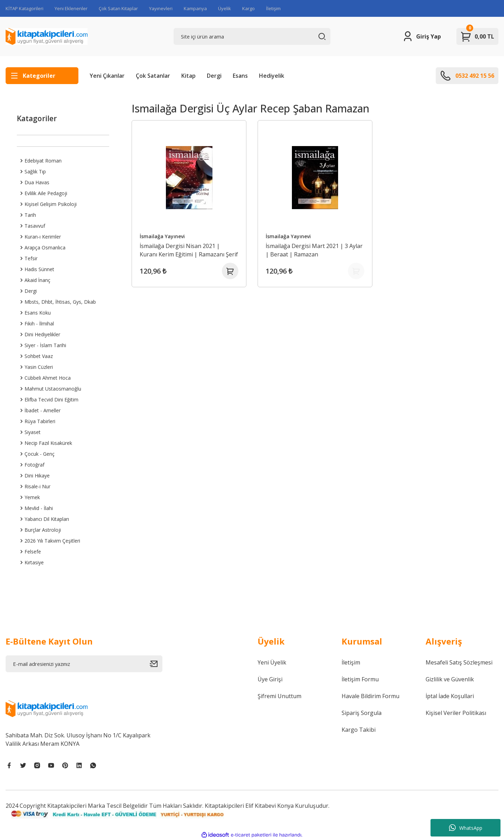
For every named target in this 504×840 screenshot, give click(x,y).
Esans (240, 76)
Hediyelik (272, 76)
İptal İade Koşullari (450, 696)
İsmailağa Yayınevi (163, 236)
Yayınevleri (161, 8)
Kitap (188, 76)
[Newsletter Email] (84, 664)
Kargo (248, 8)
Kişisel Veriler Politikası (456, 713)
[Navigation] (42, 76)
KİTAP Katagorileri (24, 8)
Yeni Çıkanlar (107, 76)
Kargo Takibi (359, 730)
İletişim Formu (360, 679)
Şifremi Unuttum (279, 696)
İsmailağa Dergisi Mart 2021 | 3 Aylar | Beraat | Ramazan (314, 250)
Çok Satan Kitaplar (118, 8)
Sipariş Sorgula (362, 713)
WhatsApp (466, 828)
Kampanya (195, 8)
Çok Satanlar (153, 76)
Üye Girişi (270, 679)
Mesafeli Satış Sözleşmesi (459, 662)
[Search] (252, 36)
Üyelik (225, 8)
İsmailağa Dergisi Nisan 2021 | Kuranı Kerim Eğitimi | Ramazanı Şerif (182, 250)
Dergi (214, 76)
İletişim (273, 8)
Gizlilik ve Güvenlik (450, 679)
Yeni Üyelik (272, 662)
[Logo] (47, 36)
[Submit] (156, 664)
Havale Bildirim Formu (370, 696)
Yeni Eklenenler (71, 8)
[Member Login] (422, 36)
